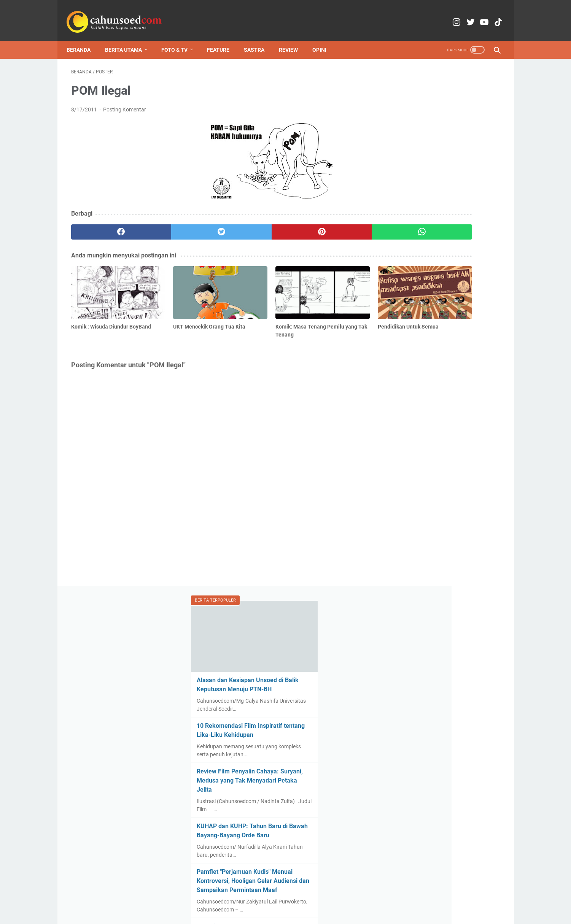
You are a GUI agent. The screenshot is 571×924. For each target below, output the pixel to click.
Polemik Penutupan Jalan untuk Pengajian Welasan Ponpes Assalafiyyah (436, 505)
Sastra (259, 40)
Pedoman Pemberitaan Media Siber (358, 897)
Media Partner (292, 897)
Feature (223, 40)
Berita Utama (128, 40)
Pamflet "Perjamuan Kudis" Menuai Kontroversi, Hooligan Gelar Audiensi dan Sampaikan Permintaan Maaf (442, 341)
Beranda (83, 40)
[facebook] (107, 226)
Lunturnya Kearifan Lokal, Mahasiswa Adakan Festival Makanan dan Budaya (430, 596)
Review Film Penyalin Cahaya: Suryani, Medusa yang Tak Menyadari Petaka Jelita (433, 241)
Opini (324, 40)
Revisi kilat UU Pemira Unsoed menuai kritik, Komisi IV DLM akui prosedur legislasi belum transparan (441, 450)
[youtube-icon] (474, 15)
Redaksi (203, 897)
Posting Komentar (125, 103)
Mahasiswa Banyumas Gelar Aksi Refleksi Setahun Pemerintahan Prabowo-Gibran (439, 796)
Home (179, 897)
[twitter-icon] (456, 15)
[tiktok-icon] (492, 15)
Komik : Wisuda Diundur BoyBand (437, 551)
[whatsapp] (323, 226)
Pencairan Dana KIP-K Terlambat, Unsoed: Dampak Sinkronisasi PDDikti (438, 396)
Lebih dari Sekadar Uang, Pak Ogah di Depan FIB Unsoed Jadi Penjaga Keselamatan (444, 703)
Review (293, 40)
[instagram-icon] (438, 15)
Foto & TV (179, 40)
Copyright (256, 897)
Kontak (228, 897)
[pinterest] (251, 226)
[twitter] (179, 226)
